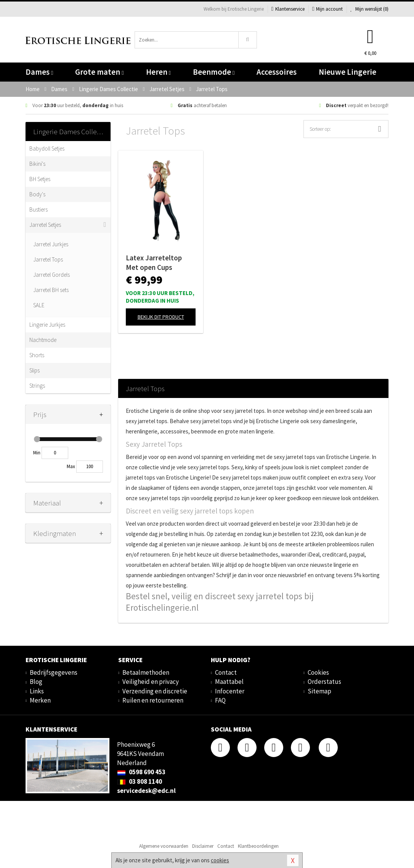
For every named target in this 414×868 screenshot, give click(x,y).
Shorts (37, 355)
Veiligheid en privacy (151, 682)
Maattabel (229, 682)
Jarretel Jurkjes (51, 244)
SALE (39, 305)
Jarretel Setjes (45, 225)
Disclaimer (203, 846)
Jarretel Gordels (51, 275)
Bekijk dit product (161, 317)
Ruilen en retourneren (153, 700)
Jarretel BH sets (51, 290)
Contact (226, 672)
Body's (37, 194)
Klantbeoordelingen (258, 846)
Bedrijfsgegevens (54, 672)
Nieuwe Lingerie (347, 72)
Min (37, 453)
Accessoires (277, 72)
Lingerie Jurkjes (47, 325)
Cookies (318, 672)
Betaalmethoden (146, 672)
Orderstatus (324, 682)
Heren (158, 72)
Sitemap (319, 691)
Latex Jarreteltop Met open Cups (154, 262)
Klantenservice (288, 9)
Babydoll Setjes (47, 148)
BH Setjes (40, 179)
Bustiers (39, 209)
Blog (36, 682)
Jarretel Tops (48, 259)
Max (71, 466)
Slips (34, 370)
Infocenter (230, 691)
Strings (37, 386)
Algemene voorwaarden (164, 846)
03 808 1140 (140, 781)
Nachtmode (43, 340)
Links (37, 691)
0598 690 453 (141, 772)
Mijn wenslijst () (369, 9)
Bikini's (37, 164)
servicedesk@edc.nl (146, 791)
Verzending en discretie (155, 691)
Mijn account (327, 9)
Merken (40, 700)
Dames (39, 72)
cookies (220, 860)
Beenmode (214, 72)
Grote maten (99, 72)
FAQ (220, 700)
